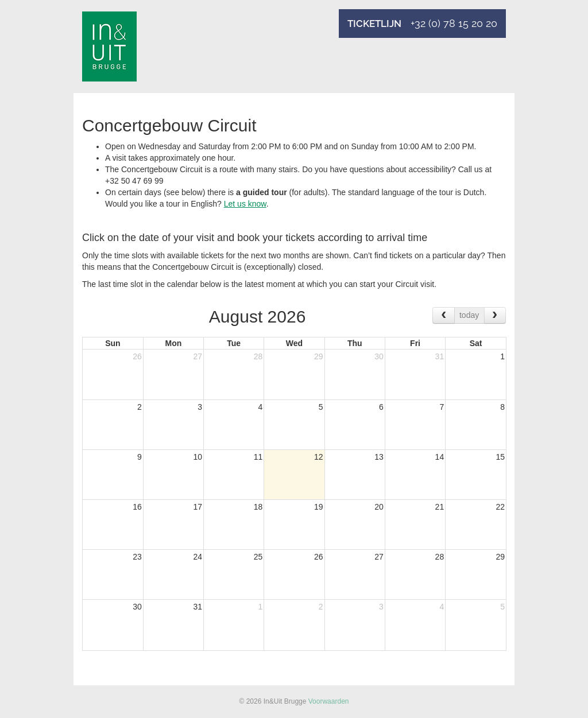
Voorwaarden (329, 701)
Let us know (245, 204)
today (469, 315)
